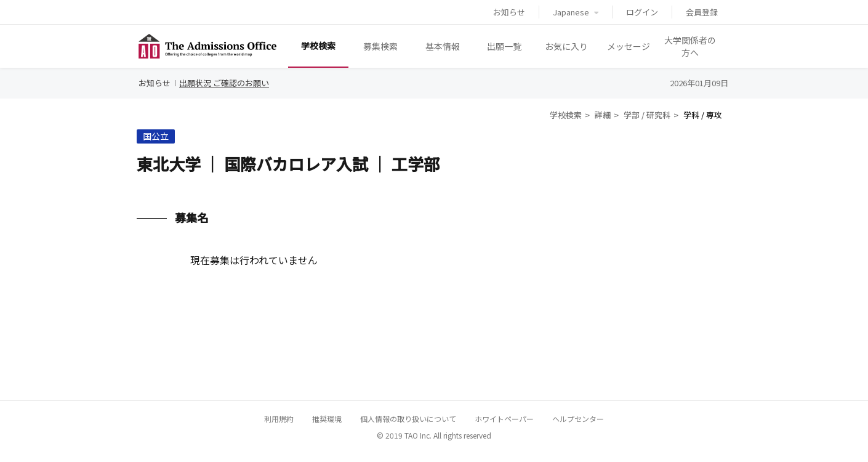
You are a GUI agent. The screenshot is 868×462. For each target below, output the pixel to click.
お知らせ (509, 12)
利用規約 (279, 419)
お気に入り (566, 46)
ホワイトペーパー (504, 419)
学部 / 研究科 (647, 115)
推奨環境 (327, 419)
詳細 (603, 115)
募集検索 (380, 46)
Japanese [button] (576, 12)
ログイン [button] (642, 12)
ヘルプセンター (578, 419)
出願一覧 (504, 46)
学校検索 (318, 46)
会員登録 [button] (702, 12)
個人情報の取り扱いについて (408, 419)
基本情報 (443, 46)
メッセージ (629, 46)
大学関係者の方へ (690, 46)
